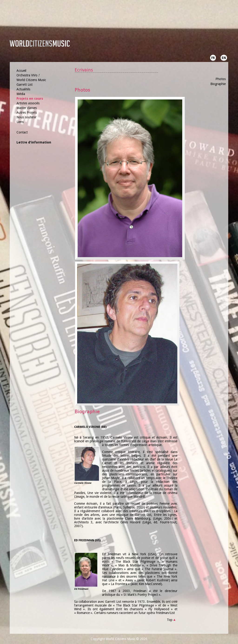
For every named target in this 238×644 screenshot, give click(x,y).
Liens (20, 122)
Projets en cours (30, 99)
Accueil (21, 71)
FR (213, 58)
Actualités (23, 89)
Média (21, 94)
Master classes (27, 108)
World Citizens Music (31, 80)
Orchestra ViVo (28, 75)
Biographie (218, 84)
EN (224, 58)
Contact (22, 132)
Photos (221, 79)
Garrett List (25, 85)
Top (170, 620)
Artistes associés (28, 103)
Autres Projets (27, 112)
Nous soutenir (26, 117)
